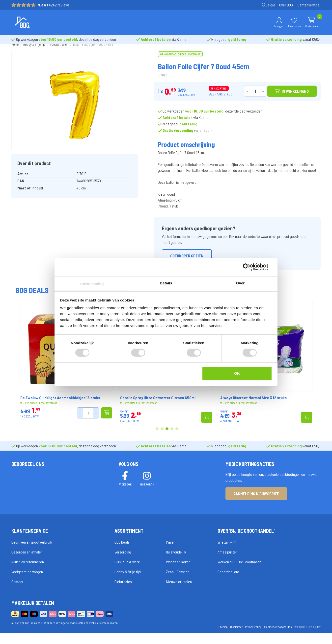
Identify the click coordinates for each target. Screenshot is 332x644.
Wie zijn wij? (227, 554)
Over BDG (286, 5)
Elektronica (123, 593)
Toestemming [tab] (92, 284)
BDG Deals (122, 554)
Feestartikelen (59, 53)
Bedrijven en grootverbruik (32, 554)
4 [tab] (172, 438)
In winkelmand (292, 100)
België (269, 5)
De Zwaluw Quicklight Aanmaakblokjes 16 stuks (123, 406)
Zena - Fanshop (178, 583)
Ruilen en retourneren (28, 573)
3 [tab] (167, 438)
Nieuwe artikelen (179, 593)
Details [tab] (166, 283)
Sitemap (223, 638)
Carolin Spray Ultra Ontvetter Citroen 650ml (221, 406)
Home (15, 53)
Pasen (171, 554)
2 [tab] (162, 438)
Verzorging (123, 563)
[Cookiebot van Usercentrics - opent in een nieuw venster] (250, 267)
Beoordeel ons (229, 583)
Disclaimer (236, 638)
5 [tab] (177, 438)
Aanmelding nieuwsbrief (256, 505)
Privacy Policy (253, 638)
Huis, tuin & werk (127, 573)
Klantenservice (308, 5)
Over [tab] (240, 283)
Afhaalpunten (228, 563)
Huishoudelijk (176, 563)
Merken (130, 22)
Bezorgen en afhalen (27, 563)
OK (237, 373)
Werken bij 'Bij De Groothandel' (240, 573)
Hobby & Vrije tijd (34, 53)
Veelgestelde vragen (27, 583)
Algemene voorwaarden (278, 638)
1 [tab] (157, 438)
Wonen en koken (178, 573)
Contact (17, 593)
